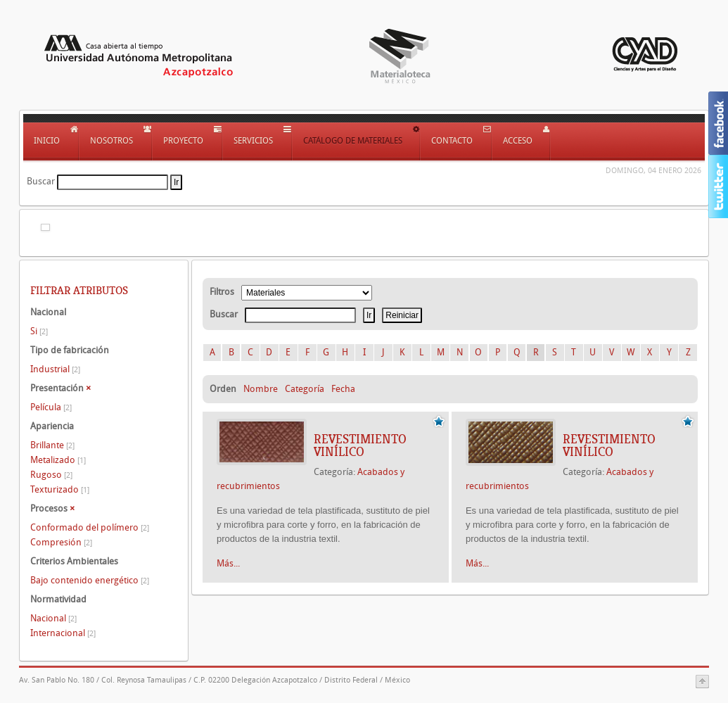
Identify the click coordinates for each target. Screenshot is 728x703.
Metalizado (58, 460)
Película (51, 407)
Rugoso (51, 475)
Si (39, 331)
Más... (228, 563)
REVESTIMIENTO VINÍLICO (360, 445)
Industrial (55, 369)
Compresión (61, 542)
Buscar (41, 181)
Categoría (305, 389)
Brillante (52, 445)
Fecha (343, 389)
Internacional (63, 633)
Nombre (261, 389)
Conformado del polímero (90, 527)
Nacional (53, 618)
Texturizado (60, 489)
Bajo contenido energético (90, 580)
